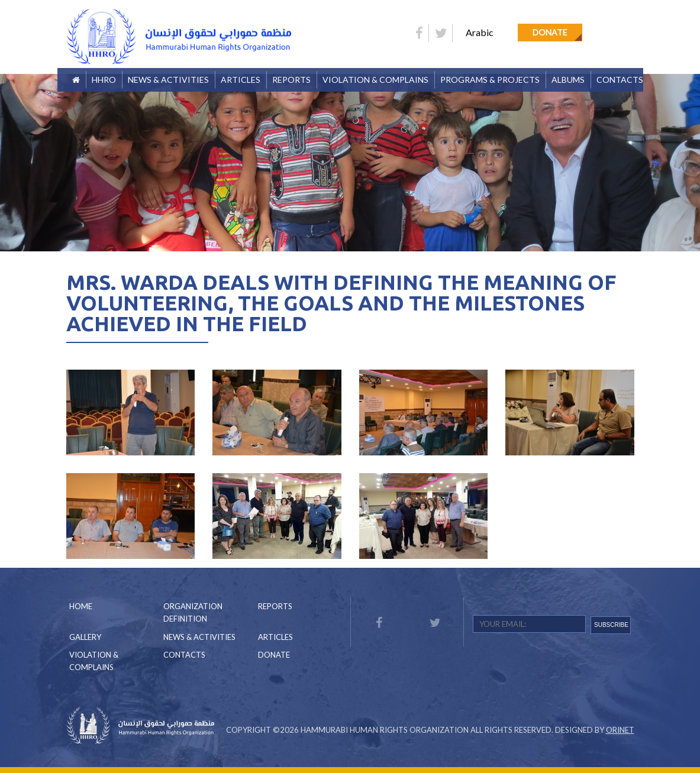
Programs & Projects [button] (490, 80)
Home (81, 606)
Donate (550, 32)
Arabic (480, 32)
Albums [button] (568, 80)
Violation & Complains (375, 80)
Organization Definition (193, 612)
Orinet (620, 730)
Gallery (85, 637)
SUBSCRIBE (611, 625)
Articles (241, 80)
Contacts (620, 80)
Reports (275, 606)
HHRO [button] (104, 80)
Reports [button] (291, 80)
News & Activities (168, 80)
